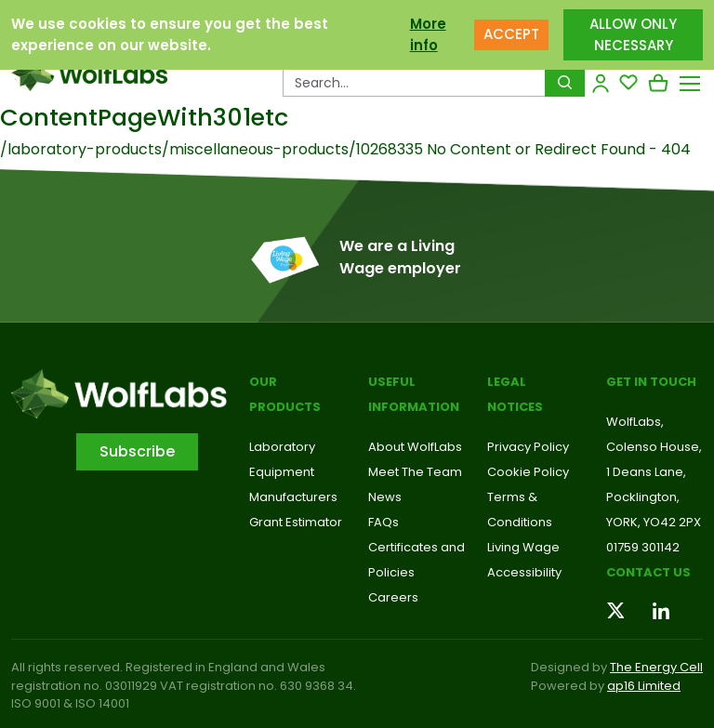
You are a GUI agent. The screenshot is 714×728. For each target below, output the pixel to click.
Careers (393, 597)
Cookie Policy (528, 472)
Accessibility (524, 572)
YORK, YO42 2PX (654, 522)
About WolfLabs (415, 447)
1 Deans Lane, (646, 472)
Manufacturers (293, 497)
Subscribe (137, 451)
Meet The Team (415, 472)
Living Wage (523, 547)
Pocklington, (643, 497)
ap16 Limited (644, 686)
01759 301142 (643, 547)
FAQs (383, 522)
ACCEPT (511, 33)
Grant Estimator (296, 522)
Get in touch (651, 382)
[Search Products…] (414, 83)
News (385, 497)
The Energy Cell (656, 667)
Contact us (648, 572)
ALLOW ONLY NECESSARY (633, 33)
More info (428, 33)
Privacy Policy (528, 447)
